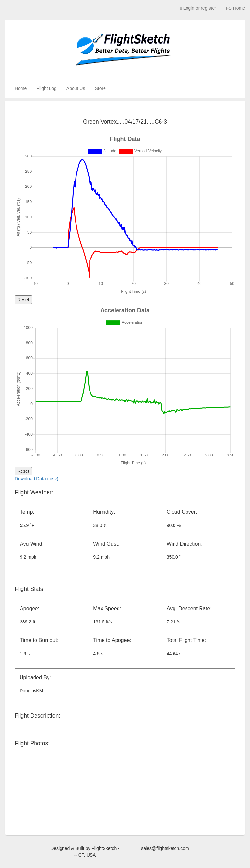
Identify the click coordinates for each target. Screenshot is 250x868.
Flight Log (46, 88)
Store (100, 88)
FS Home (236, 8)
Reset (23, 300)
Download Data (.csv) (36, 479)
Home (21, 88)
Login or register (198, 8)
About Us (76, 88)
